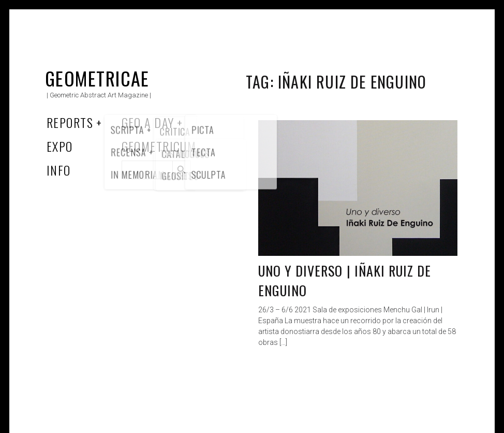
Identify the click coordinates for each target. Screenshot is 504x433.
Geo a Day (148, 122)
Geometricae (97, 78)
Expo (60, 146)
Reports (70, 122)
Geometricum (159, 146)
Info (59, 170)
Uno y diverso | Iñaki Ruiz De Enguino (345, 280)
